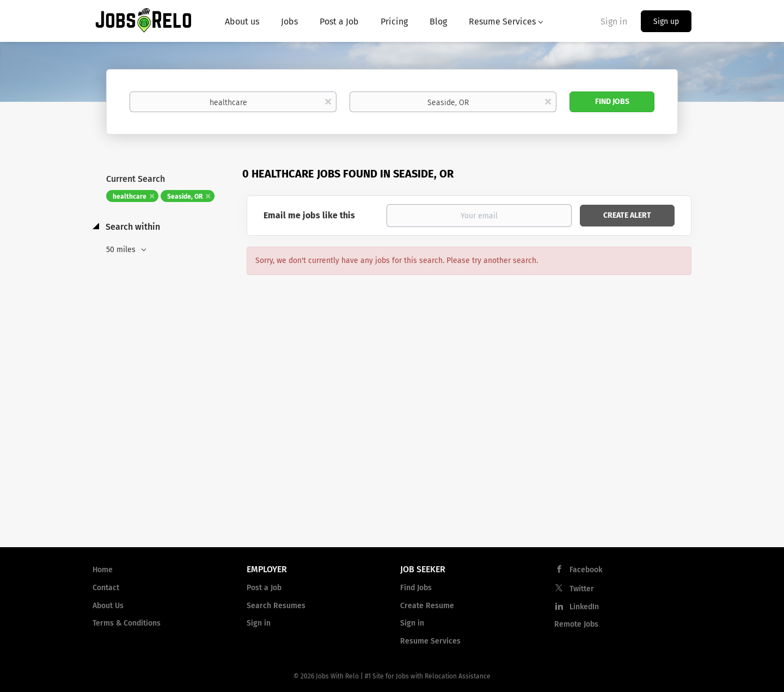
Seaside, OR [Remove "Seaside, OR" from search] (185, 197)
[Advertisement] (392, 451)
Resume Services (430, 641)
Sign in (614, 22)
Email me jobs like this (309, 215)
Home (103, 570)
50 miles (122, 250)
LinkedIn (584, 607)
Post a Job (264, 588)
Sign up (666, 22)
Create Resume (427, 606)
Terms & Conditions (127, 623)
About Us (108, 606)
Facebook (586, 570)
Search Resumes (276, 606)
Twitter (582, 589)
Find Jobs (612, 102)
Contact (106, 588)
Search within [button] (132, 227)
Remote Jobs (576, 624)
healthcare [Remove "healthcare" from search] (130, 197)
